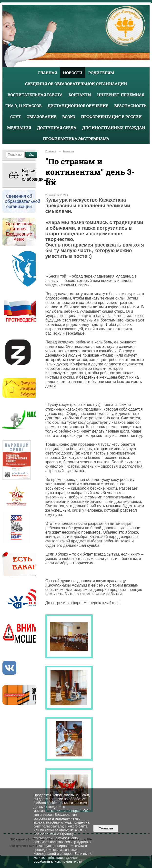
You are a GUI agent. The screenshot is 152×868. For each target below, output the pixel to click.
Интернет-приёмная (121, 95)
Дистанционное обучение (78, 106)
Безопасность (130, 106)
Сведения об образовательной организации (76, 84)
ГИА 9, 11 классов (24, 106)
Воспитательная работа (35, 95)
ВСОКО (69, 117)
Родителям (101, 73)
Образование (41, 117)
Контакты (80, 95)
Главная (48, 73)
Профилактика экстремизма (76, 139)
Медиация (19, 128)
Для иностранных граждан (114, 128)
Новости (73, 73)
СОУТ (15, 117)
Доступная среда (57, 128)
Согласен (106, 828)
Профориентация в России (111, 117)
